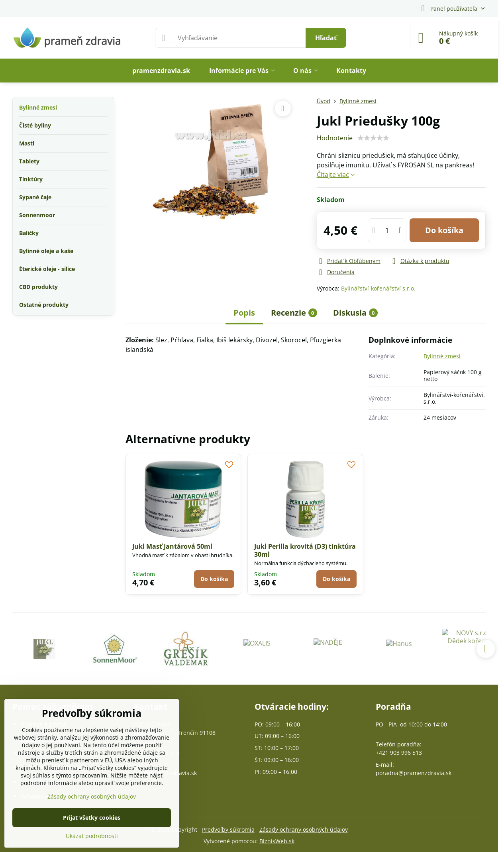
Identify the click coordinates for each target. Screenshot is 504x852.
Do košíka (444, 230)
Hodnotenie (335, 138)
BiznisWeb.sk (277, 841)
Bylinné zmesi (442, 356)
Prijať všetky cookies (92, 818)
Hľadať (326, 38)
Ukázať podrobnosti (92, 836)
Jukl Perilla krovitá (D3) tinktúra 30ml (305, 550)
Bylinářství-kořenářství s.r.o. (378, 288)
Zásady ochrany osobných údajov (304, 829)
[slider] (373, 138)
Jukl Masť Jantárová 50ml (172, 546)
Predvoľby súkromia (228, 829)
